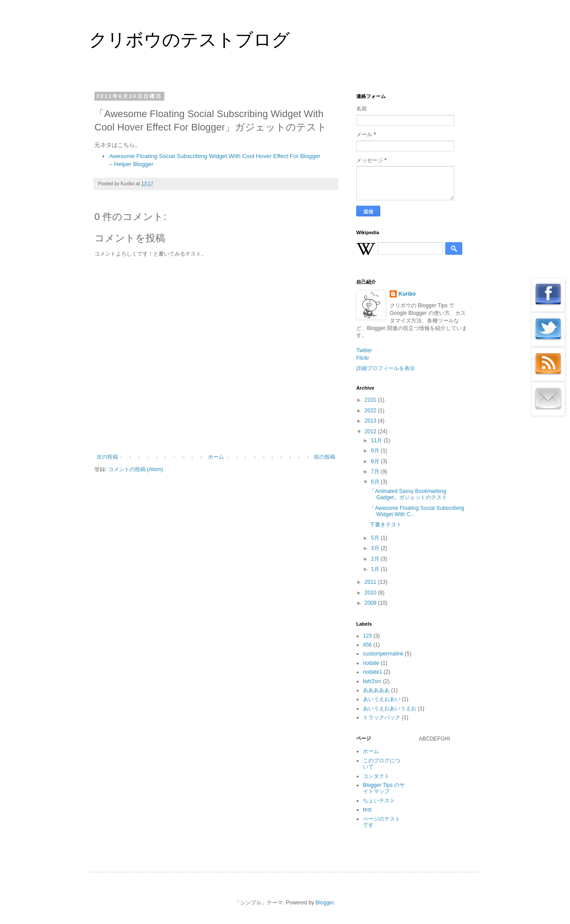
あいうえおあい (382, 699)
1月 (376, 569)
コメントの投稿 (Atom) (136, 469)
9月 (376, 451)
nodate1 (373, 672)
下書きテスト (386, 525)
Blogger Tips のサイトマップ (384, 788)
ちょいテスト (379, 801)
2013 (371, 421)
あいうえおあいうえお (390, 708)
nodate (371, 663)
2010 (371, 593)
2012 (371, 431)
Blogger (325, 903)
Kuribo (407, 294)
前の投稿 (325, 457)
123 (367, 636)
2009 (371, 603)
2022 (371, 411)
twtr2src (372, 681)
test (367, 810)
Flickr (363, 358)
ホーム (216, 457)
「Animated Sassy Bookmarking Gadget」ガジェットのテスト (408, 494)
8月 (376, 461)
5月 (376, 538)
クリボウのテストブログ (189, 40)
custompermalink (383, 654)
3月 (376, 548)
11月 (377, 440)
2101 (371, 400)
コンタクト (376, 776)
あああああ (376, 690)
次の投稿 (107, 457)
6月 (376, 482)
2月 (376, 559)
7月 (376, 472)
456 (367, 645)
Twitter (364, 350)
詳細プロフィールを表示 (386, 368)
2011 (371, 582)
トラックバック (382, 717)
